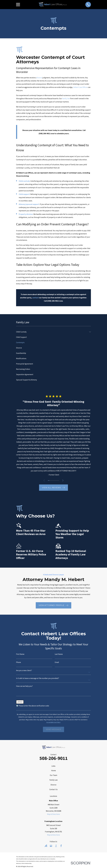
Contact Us (53, 789)
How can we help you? (24, 686)
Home (53, 771)
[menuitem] (52, 332)
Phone (18, 662)
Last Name (59, 654)
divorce (39, 78)
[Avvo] (46, 846)
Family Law (53, 780)
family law (66, 99)
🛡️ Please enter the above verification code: (33, 706)
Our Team (53, 775)
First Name (20, 654)
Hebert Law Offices (80, 87)
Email (57, 662)
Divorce (53, 785)
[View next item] (63, 480)
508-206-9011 (53, 758)
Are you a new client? (24, 670)
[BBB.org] (56, 846)
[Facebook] (61, 846)
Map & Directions (53, 814)
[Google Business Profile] (51, 846)
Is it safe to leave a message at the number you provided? (38, 678)
